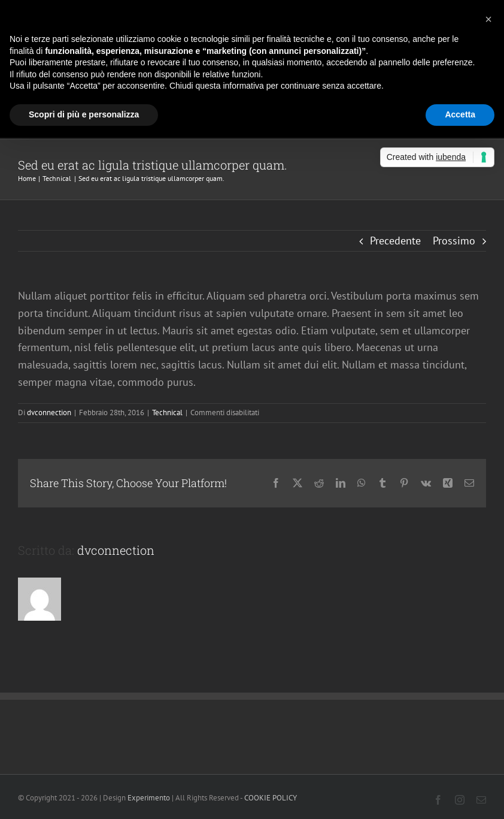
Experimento (149, 798)
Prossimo (454, 241)
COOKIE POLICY (271, 798)
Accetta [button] (460, 114)
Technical (167, 412)
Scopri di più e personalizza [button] (84, 114)
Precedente (395, 241)
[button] (488, 19)
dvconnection (49, 412)
